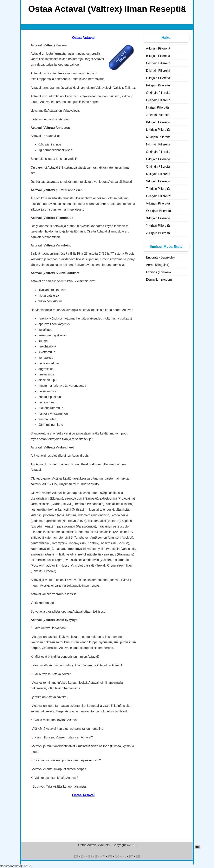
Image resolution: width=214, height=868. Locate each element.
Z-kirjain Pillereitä (158, 233)
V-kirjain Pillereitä (158, 203)
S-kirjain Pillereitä (158, 181)
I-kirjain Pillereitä (157, 108)
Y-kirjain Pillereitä (158, 226)
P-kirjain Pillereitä (158, 159)
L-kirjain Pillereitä (158, 130)
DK (83, 857)
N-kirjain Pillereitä (158, 144)
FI (104, 857)
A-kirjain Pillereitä (158, 48)
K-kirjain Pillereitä (158, 122)
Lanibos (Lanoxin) (158, 272)
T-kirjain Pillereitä (158, 189)
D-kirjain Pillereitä (158, 71)
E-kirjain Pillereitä (158, 78)
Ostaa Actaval (83, 38)
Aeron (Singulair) (158, 265)
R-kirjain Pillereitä (158, 174)
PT (131, 857)
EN (97, 857)
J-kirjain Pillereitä (158, 115)
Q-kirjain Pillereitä (158, 167)
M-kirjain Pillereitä (158, 137)
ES (90, 857)
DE (76, 857)
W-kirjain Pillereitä (159, 211)
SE (138, 857)
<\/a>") (28, 866)
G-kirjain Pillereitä (158, 93)
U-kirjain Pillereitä (158, 196)
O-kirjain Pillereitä (158, 152)
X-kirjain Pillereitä (158, 218)
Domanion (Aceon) (159, 280)
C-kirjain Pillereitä (158, 63)
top (198, 847)
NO (117, 857)
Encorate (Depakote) (160, 257)
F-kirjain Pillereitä (158, 85)
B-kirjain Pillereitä (158, 56)
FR (110, 857)
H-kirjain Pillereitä (158, 100)
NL (124, 857)
